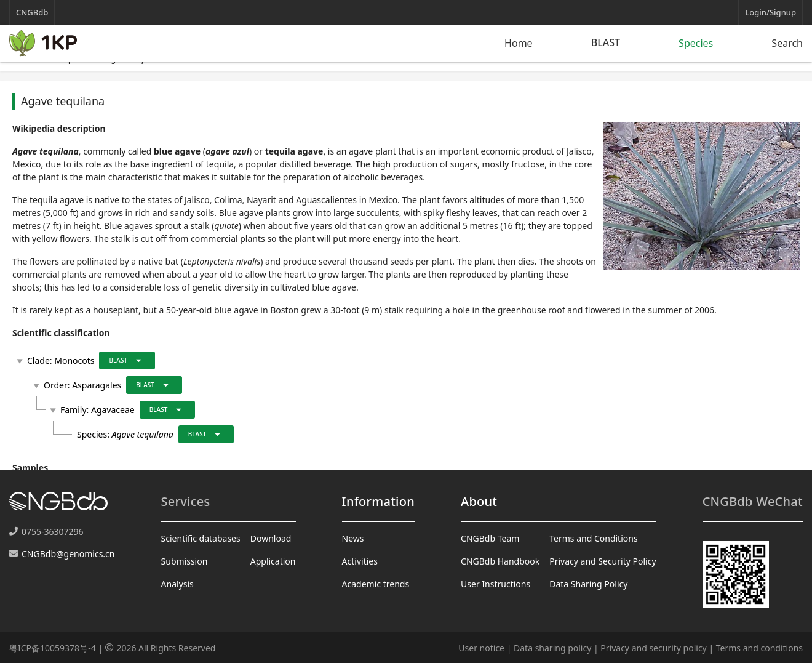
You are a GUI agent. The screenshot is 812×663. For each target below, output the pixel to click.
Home (519, 43)
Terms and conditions (759, 648)
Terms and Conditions (593, 538)
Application (273, 561)
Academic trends (376, 584)
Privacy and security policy (653, 648)
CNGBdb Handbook (500, 561)
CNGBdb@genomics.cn (68, 554)
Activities (360, 561)
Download (271, 538)
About (479, 501)
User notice (481, 648)
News (353, 538)
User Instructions (496, 584)
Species (696, 43)
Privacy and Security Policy (603, 561)
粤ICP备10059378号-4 (53, 648)
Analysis (177, 584)
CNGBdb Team (490, 538)
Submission (185, 561)
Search (787, 43)
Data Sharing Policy (588, 584)
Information (378, 501)
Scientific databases (201, 538)
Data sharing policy (552, 648)
